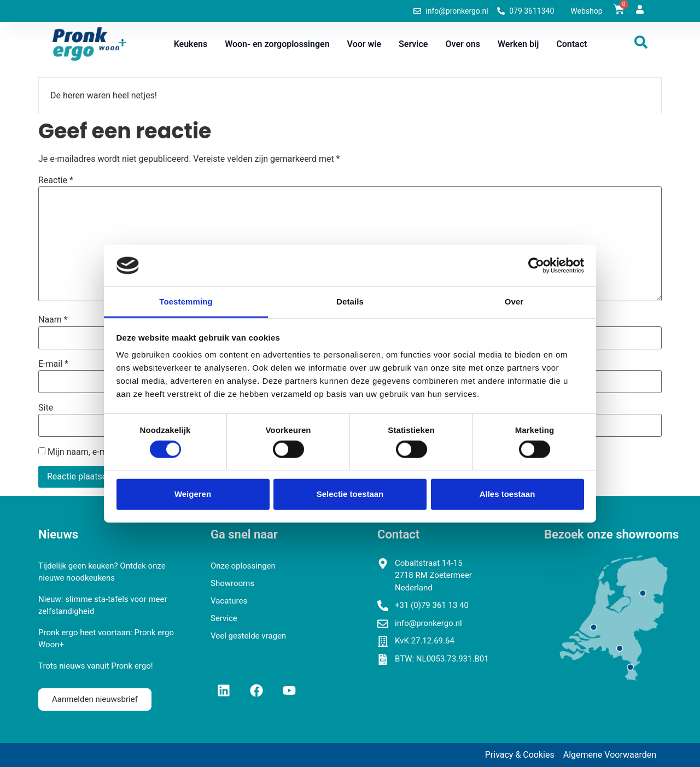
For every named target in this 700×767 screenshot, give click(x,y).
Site (46, 408)
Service (413, 44)
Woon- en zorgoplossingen (277, 44)
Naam (53, 320)
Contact (571, 44)
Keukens (191, 44)
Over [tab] (514, 301)
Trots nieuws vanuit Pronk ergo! (96, 666)
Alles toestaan (507, 494)
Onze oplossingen (243, 566)
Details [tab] (350, 301)
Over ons (463, 44)
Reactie (56, 180)
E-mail (53, 364)
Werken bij (518, 44)
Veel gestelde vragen (248, 636)
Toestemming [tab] (186, 301)
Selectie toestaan (350, 494)
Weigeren (193, 494)
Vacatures (229, 601)
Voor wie (364, 44)
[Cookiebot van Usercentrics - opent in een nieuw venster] (536, 266)
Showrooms (232, 583)
